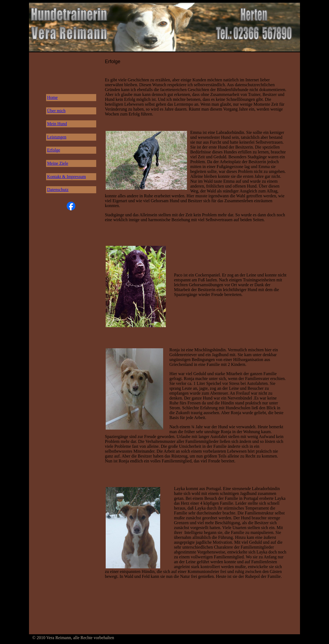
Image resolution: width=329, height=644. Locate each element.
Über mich (56, 111)
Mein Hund (57, 124)
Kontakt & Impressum (67, 177)
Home (52, 97)
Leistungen (57, 137)
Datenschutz (58, 190)
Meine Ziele (58, 163)
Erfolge (54, 150)
